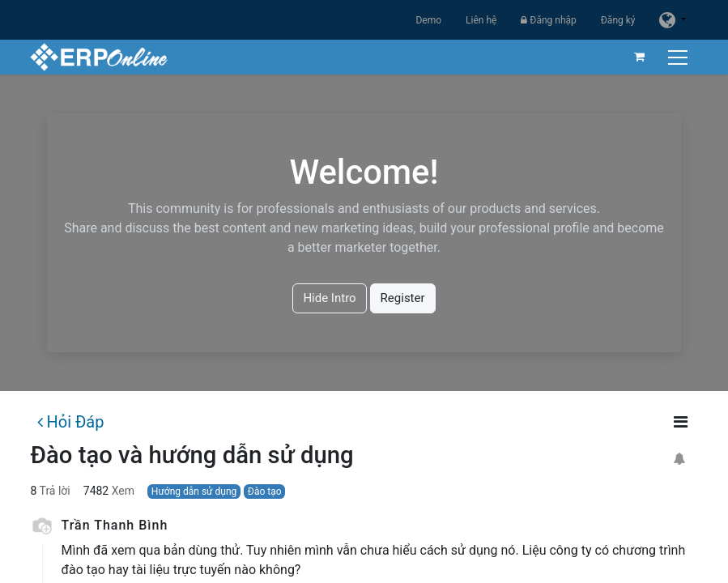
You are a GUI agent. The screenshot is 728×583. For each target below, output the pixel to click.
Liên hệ (481, 20)
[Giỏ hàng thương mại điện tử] (639, 57)
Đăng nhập (548, 20)
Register (403, 298)
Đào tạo (265, 492)
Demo (428, 20)
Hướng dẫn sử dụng (194, 492)
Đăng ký (618, 20)
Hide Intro (329, 298)
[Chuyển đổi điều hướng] (679, 57)
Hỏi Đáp (70, 422)
